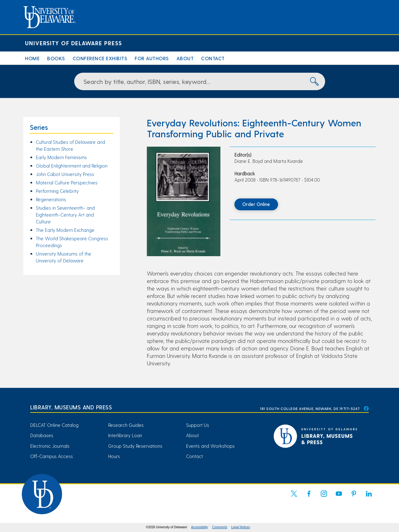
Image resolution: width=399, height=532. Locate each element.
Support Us (198, 425)
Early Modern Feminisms (61, 157)
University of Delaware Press (73, 43)
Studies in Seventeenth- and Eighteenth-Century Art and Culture (65, 215)
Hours (114, 456)
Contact (213, 58)
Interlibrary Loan (125, 435)
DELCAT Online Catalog (54, 425)
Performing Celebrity (57, 191)
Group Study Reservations (135, 446)
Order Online (256, 204)
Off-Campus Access (52, 456)
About (185, 58)
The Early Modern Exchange (65, 230)
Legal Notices (241, 527)
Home (32, 58)
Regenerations (51, 199)
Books (56, 58)
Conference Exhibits (100, 58)
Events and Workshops (210, 446)
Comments (219, 527)
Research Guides (126, 425)
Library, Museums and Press (71, 407)
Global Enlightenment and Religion (72, 166)
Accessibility (199, 527)
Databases (42, 435)
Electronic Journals (50, 446)
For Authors (152, 58)
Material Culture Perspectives (67, 183)
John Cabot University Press (65, 174)
